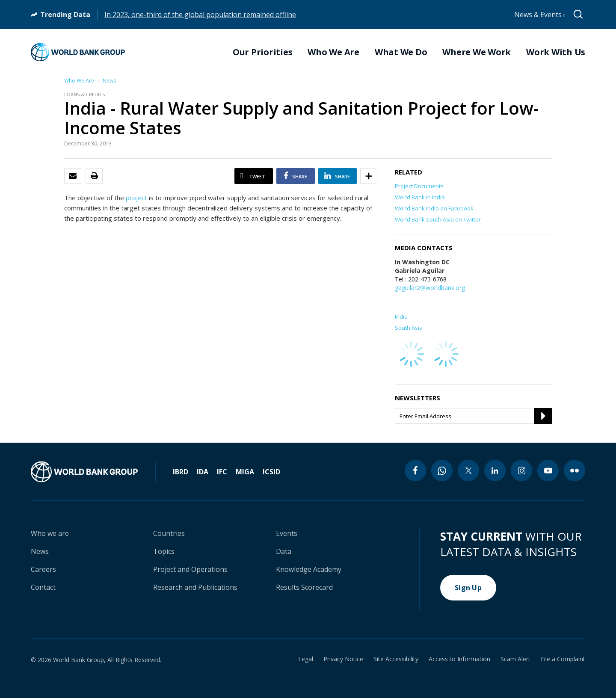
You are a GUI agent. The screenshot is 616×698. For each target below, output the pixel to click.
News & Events (540, 15)
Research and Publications (195, 587)
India (401, 316)
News (109, 81)
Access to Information (459, 659)
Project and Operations (190, 569)
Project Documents (419, 186)
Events (287, 533)
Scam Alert (515, 659)
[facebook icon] (415, 470)
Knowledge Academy (309, 569)
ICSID (271, 472)
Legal (306, 659)
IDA (203, 472)
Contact (43, 587)
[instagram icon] (521, 470)
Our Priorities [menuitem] (263, 52)
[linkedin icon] (495, 470)
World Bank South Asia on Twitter (438, 219)
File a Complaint (563, 659)
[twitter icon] (468, 470)
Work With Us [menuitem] (556, 52)
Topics (164, 551)
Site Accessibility (396, 659)
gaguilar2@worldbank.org (430, 288)
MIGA (245, 472)
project (136, 198)
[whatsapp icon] (442, 470)
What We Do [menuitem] (401, 52)
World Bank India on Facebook (434, 208)
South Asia (409, 328)
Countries (169, 533)
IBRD (181, 472)
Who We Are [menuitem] (333, 52)
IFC (222, 472)
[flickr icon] (575, 470)
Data (284, 551)
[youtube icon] (548, 470)
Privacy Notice (343, 659)
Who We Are (79, 81)
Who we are (50, 533)
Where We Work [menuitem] (477, 52)
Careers (43, 569)
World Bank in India (420, 197)
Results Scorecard (304, 587)
